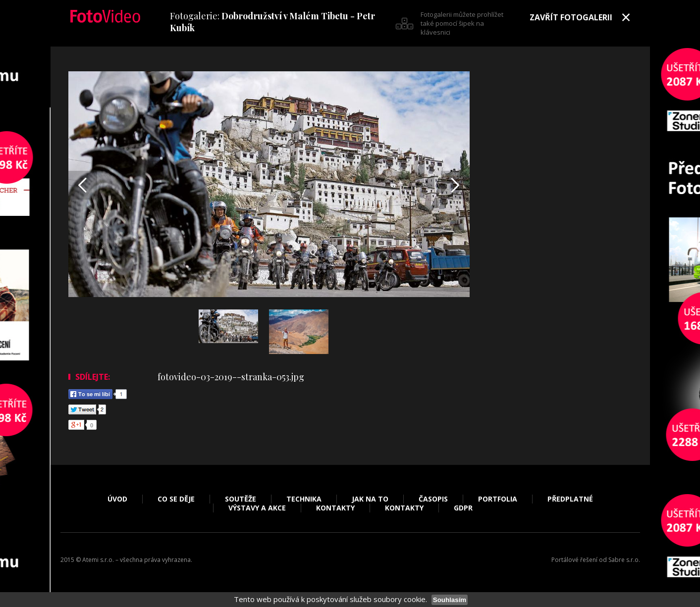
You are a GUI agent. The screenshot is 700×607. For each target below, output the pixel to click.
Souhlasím (450, 600)
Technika (304, 499)
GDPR (463, 508)
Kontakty (335, 508)
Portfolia (498, 499)
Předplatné (570, 499)
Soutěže (241, 499)
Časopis (433, 499)
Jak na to (370, 499)
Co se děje (176, 499)
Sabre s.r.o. (624, 560)
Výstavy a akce (257, 508)
